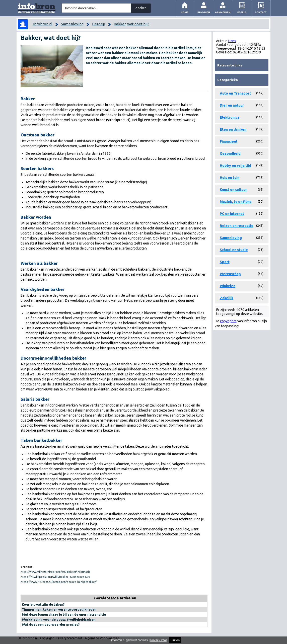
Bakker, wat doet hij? (131, 24)
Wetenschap (230, 274)
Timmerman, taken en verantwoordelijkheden (59, 609)
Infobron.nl (43, 24)
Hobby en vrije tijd (235, 166)
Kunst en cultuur (233, 190)
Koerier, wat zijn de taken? (43, 604)
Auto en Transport (235, 93)
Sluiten (175, 640)
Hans (232, 41)
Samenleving (72, 24)
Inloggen (204, 12)
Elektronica (230, 117)
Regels (242, 12)
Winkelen (228, 286)
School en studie (234, 250)
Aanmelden (223, 12)
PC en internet (232, 214)
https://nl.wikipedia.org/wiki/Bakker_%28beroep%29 (55, 577)
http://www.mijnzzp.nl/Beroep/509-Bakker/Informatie (56, 572)
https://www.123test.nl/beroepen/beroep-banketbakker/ (59, 582)
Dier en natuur (232, 105)
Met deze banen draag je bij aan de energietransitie (64, 614)
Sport (225, 262)
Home (185, 12)
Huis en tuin (230, 178)
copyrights (228, 321)
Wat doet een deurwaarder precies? (51, 624)
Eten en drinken (233, 129)
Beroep (99, 24)
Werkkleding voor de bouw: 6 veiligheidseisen (59, 619)
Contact (261, 12)
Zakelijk (227, 298)
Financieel (228, 141)
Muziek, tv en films (236, 202)
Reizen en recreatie (237, 226)
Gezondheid (230, 153)
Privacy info (158, 640)
